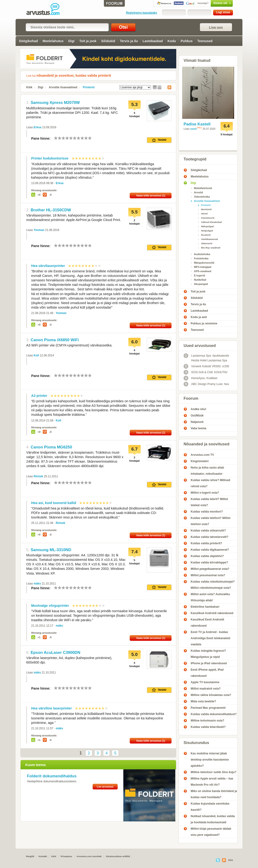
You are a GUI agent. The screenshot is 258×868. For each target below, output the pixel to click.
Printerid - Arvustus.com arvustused (46, 9)
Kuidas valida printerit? (206, 543)
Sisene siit (212, 3)
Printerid (88, 87)
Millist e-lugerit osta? (205, 493)
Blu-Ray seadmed (211, 248)
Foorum (191, 398)
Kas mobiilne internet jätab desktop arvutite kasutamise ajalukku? (210, 760)
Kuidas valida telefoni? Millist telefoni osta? (211, 521)
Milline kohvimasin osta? (207, 721)
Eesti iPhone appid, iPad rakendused (207, 673)
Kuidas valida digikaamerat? (210, 550)
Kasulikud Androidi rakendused (212, 613)
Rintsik (38, 476)
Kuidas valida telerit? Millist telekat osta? (209, 502)
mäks (37, 584)
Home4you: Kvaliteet (200, 378)
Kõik (29, 87)
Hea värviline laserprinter (52, 708)
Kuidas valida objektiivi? (207, 556)
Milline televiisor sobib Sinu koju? (213, 772)
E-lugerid (200, 275)
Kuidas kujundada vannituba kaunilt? (210, 807)
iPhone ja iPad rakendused (209, 663)
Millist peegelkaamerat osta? (210, 569)
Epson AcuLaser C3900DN (56, 653)
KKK (54, 856)
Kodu (172, 41)
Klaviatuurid (208, 218)
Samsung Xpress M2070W (55, 103)
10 (90, 138)
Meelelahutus (53, 41)
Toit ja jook (88, 41)
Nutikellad (200, 280)
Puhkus (187, 41)
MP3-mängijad (203, 267)
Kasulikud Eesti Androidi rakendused (207, 623)
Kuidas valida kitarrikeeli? (208, 727)
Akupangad (201, 284)
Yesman (39, 230)
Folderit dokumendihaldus (52, 776)
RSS (168, 87)
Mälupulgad (207, 226)
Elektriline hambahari (205, 607)
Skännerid (207, 243)
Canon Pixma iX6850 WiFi (55, 340)
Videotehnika (202, 197)
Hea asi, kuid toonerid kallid (54, 503)
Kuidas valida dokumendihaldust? (214, 714)
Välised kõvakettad (211, 222)
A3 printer (39, 396)
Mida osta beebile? (203, 701)
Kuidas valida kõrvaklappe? (209, 562)
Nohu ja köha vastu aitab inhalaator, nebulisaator (207, 471)
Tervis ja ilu (129, 41)
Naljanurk (197, 422)
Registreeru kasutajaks (141, 13)
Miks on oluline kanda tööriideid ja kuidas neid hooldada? (214, 794)
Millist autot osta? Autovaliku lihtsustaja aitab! (210, 597)
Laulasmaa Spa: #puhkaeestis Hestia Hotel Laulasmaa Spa (206, 358)
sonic (193, 129)
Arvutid (198, 192)
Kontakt (43, 856)
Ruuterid (206, 235)
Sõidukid (108, 41)
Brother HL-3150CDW (51, 210)
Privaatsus (67, 856)
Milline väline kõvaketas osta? (211, 695)
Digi (71, 41)
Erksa (37, 127)
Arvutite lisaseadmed (63, 87)
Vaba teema (198, 428)
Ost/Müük (197, 416)
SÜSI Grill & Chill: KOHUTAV (206, 372)
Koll (36, 355)
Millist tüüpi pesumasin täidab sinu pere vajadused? (211, 832)
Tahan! (159, 140)
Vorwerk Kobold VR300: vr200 (206, 366)
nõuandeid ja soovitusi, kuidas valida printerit (74, 75)
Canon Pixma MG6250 (51, 447)
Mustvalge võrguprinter (50, 606)
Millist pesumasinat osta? (208, 575)
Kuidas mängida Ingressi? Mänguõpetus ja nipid (208, 654)
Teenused (205, 41)
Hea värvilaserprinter (48, 266)
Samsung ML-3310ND (51, 550)
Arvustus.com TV (202, 455)
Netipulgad (207, 231)
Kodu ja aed (199, 317)
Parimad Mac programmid (208, 708)
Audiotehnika (202, 254)
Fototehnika (201, 258)
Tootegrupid (195, 159)
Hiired (204, 214)
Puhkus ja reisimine (204, 323)
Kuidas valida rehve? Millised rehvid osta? (210, 483)
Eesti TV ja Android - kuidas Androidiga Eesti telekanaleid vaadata (210, 638)
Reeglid (30, 856)
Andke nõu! (198, 409)
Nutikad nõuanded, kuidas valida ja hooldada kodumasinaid (213, 819)
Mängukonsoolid (204, 263)
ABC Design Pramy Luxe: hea (206, 384)
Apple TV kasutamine (205, 682)
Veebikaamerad (209, 239)
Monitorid (206, 209)
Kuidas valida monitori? (207, 512)
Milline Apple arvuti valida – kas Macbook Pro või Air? (212, 782)
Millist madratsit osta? (206, 689)
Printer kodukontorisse (50, 158)
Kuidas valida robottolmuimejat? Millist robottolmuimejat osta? (213, 585)
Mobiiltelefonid (203, 188)
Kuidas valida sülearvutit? (208, 531)
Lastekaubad (153, 41)
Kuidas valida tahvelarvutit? (209, 537)
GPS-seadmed (203, 271)
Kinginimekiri (200, 461)
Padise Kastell (197, 124)
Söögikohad (28, 41)
